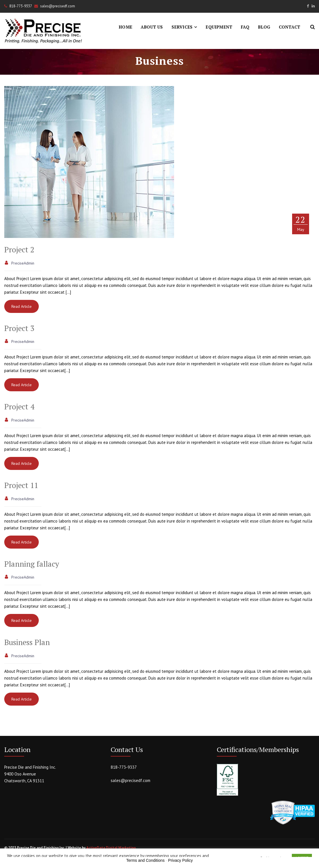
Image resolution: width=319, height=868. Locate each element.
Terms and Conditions (145, 860)
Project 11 (21, 485)
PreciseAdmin (23, 263)
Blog (264, 27)
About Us (152, 27)
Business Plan (27, 642)
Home (125, 27)
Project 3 (19, 328)
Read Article (22, 306)
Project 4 (19, 407)
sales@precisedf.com (130, 780)
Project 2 (19, 250)
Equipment (219, 27)
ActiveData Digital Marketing (111, 848)
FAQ (245, 27)
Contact (290, 27)
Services (182, 27)
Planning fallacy (32, 564)
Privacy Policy (180, 860)
